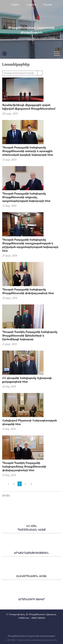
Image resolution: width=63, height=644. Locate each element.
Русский (48, 4)
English (15, 4)
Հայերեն (31, 4)
